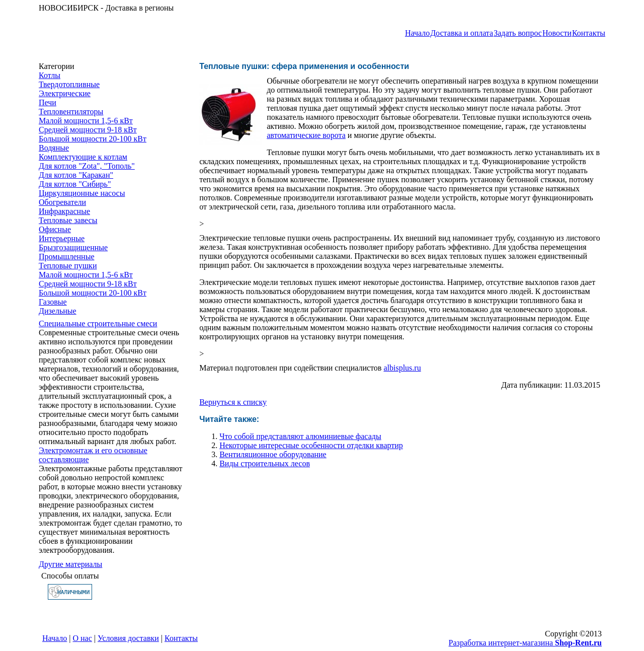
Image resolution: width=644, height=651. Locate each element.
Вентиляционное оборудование (273, 454)
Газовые (53, 302)
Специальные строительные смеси (98, 323)
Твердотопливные (69, 84)
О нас (83, 638)
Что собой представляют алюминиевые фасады (300, 436)
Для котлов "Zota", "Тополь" (87, 166)
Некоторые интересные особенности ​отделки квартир (311, 445)
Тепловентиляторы (71, 112)
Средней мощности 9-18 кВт (88, 130)
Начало (417, 33)
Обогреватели (62, 202)
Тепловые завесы (68, 220)
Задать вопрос (518, 33)
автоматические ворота (306, 135)
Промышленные (67, 257)
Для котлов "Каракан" (76, 175)
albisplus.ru (402, 368)
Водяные (54, 148)
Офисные (55, 229)
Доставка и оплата (462, 33)
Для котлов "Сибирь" (75, 184)
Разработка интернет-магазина (525, 643)
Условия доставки (128, 638)
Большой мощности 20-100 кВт (93, 139)
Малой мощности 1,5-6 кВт (86, 121)
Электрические (65, 93)
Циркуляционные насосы (82, 193)
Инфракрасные (64, 211)
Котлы (50, 75)
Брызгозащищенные (73, 247)
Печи (48, 102)
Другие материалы (70, 564)
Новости (557, 33)
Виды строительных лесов (265, 463)
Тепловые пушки (68, 266)
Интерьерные (62, 238)
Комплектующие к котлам (83, 157)
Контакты (589, 33)
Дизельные (58, 311)
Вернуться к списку (233, 402)
